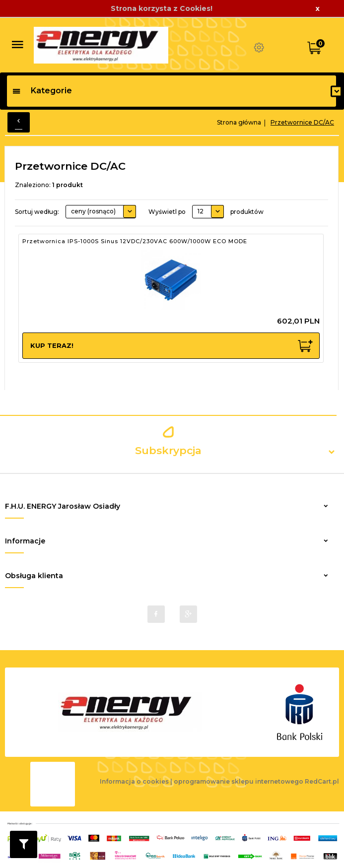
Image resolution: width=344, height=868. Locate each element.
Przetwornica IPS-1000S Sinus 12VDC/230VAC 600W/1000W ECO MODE (135, 241)
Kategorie (42, 91)
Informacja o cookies (134, 781)
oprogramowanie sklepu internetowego (239, 781)
